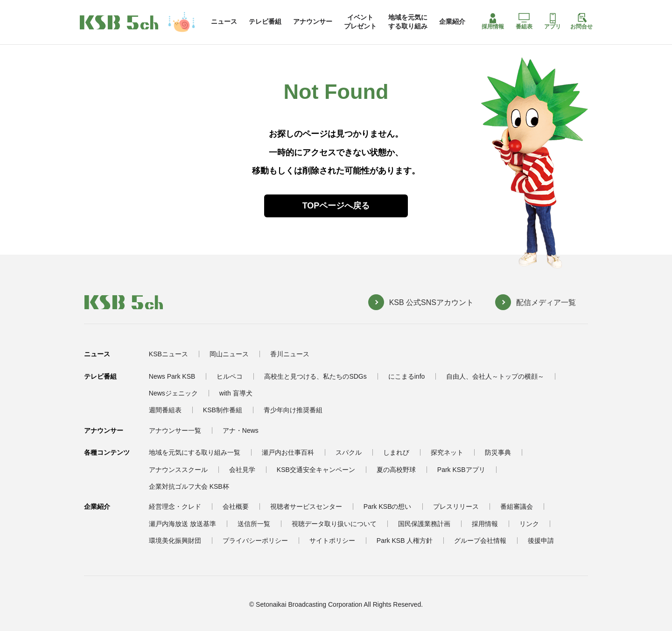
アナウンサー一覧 (175, 430)
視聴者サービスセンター (306, 506)
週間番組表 (165, 410)
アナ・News (241, 430)
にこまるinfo (407, 376)
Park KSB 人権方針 (405, 541)
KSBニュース (168, 354)
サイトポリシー (332, 541)
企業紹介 (452, 21)
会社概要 (236, 506)
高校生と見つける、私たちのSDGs (315, 376)
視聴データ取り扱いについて (334, 524)
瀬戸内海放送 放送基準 (182, 524)
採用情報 (493, 21)
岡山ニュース (229, 354)
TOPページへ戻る (336, 206)
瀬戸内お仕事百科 (288, 452)
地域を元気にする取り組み (408, 21)
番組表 (524, 21)
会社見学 (242, 470)
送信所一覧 (254, 524)
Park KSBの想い (388, 506)
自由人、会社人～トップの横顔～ (495, 376)
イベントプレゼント (360, 21)
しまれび (396, 452)
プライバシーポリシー (255, 541)
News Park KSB (172, 376)
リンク (529, 524)
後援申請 (541, 541)
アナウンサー (313, 21)
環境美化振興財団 (175, 541)
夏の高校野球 (396, 470)
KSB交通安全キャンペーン (316, 470)
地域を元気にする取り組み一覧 (195, 452)
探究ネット (447, 452)
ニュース (224, 21)
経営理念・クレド (175, 506)
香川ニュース (290, 354)
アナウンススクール (178, 470)
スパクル (349, 452)
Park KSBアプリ (461, 470)
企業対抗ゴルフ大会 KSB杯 (189, 486)
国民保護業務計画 (424, 524)
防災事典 (498, 452)
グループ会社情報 (480, 541)
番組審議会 (517, 506)
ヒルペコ (230, 376)
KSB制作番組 (223, 410)
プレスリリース (456, 506)
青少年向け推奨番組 (293, 410)
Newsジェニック (173, 393)
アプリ (553, 21)
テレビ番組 (265, 21)
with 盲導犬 (236, 393)
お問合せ (581, 21)
